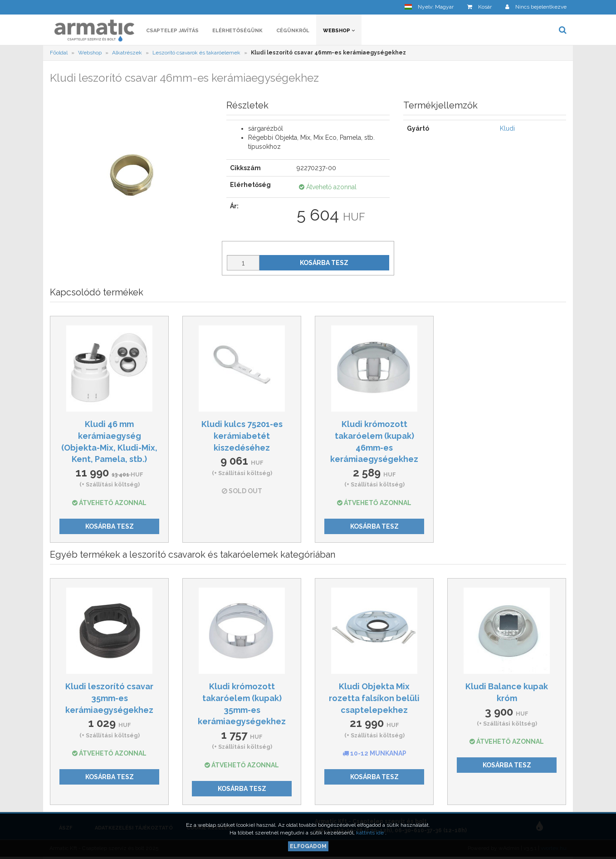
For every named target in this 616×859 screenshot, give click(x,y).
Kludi (507, 128)
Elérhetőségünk (237, 31)
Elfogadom (308, 846)
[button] (429, 7)
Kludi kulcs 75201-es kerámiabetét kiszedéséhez (242, 436)
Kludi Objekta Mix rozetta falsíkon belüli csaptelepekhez (374, 698)
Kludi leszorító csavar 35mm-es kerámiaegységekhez (109, 698)
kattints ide (371, 833)
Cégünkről (293, 31)
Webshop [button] (339, 31)
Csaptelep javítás (172, 31)
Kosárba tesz (324, 263)
